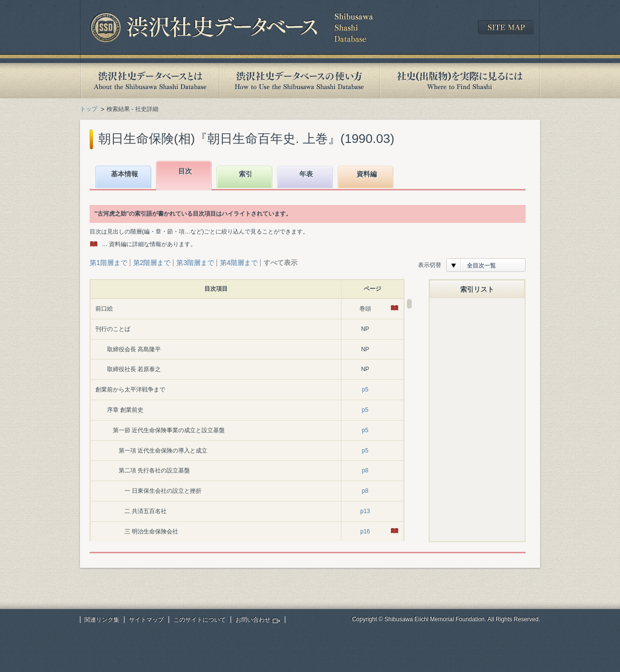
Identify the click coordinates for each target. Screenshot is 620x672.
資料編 (367, 174)
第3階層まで (195, 263)
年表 (306, 174)
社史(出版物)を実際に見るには (460, 81)
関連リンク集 (102, 620)
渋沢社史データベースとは (149, 81)
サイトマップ (146, 620)
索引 (246, 174)
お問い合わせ (253, 620)
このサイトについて (200, 620)
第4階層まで (239, 263)
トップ (89, 109)
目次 (185, 171)
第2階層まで (152, 263)
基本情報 (124, 174)
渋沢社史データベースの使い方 (299, 81)
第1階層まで (108, 263)
